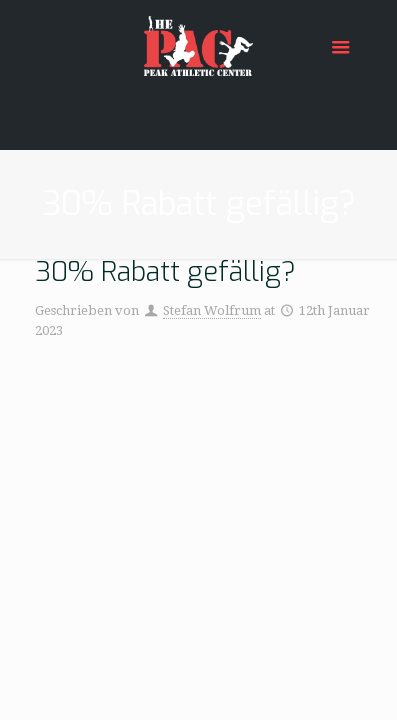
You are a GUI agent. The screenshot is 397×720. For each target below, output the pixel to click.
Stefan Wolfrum (212, 310)
